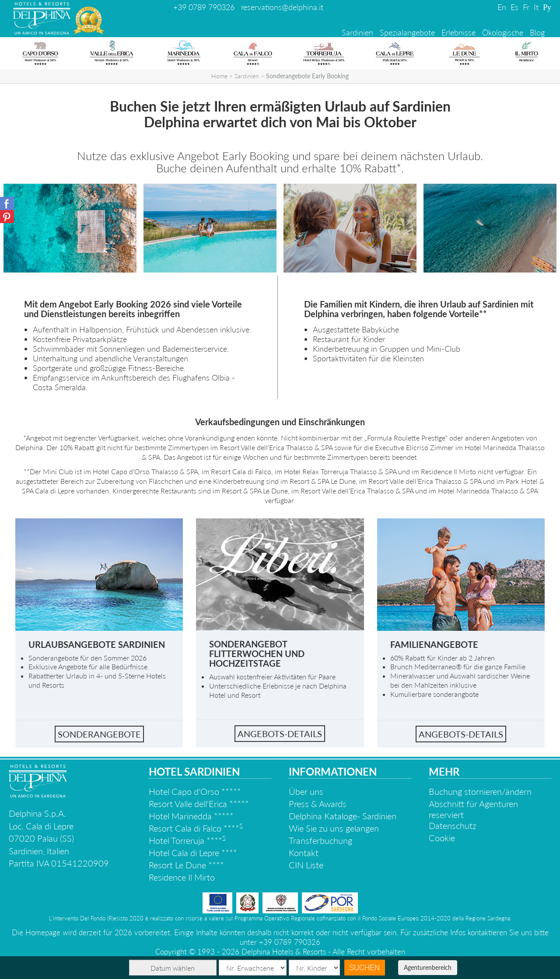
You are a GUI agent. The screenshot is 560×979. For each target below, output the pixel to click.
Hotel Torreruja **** (187, 840)
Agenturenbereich (428, 967)
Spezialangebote (407, 32)
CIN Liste (306, 865)
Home (219, 76)
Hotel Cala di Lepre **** (193, 853)
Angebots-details (280, 734)
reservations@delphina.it (282, 7)
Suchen (365, 967)
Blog (537, 32)
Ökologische (503, 32)
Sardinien (357, 32)
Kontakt (304, 853)
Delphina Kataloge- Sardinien (343, 816)
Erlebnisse (458, 32)
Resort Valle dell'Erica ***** (199, 804)
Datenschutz (453, 825)
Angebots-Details (461, 734)
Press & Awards (318, 804)
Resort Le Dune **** (186, 865)
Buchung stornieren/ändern (480, 791)
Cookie (442, 838)
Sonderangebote (99, 734)
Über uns (306, 791)
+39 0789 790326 (204, 7)
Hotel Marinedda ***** (191, 816)
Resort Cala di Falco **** (196, 828)
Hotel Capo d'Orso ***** (195, 791)
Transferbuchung (320, 840)
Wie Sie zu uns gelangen (334, 828)
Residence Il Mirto (182, 877)
